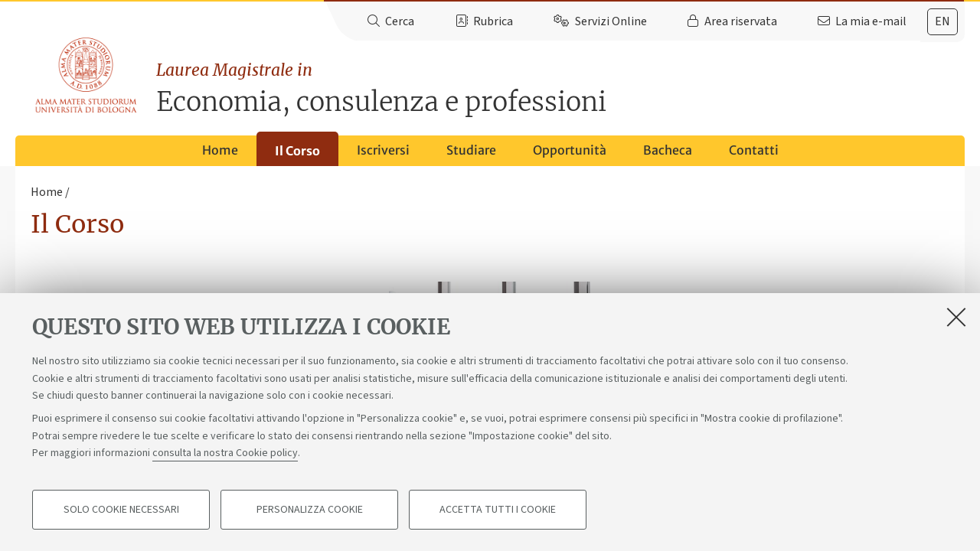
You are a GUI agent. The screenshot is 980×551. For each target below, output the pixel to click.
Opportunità (570, 150)
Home (220, 150)
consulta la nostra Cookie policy (225, 453)
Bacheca (668, 150)
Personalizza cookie (310, 510)
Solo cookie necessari (121, 510)
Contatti (754, 150)
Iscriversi (383, 150)
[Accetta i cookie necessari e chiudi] (956, 317)
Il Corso (297, 151)
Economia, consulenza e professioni (560, 88)
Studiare (471, 150)
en (942, 21)
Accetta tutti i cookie (498, 510)
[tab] (942, 22)
